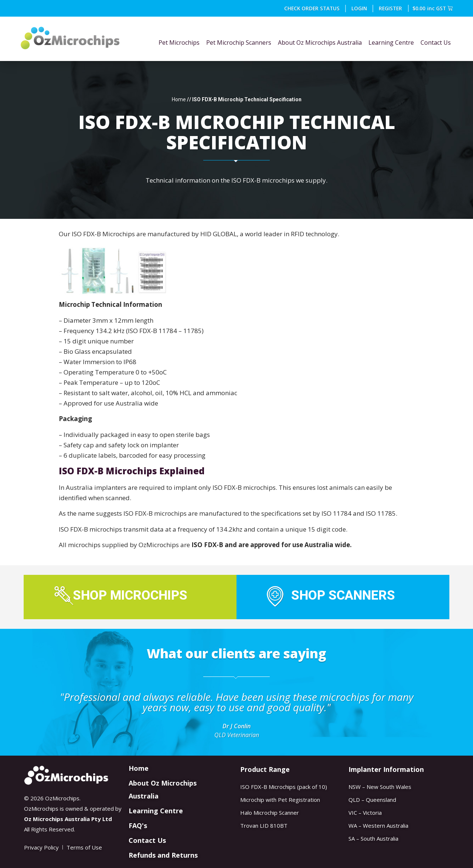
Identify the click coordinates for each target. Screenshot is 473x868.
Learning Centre (391, 43)
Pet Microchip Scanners (239, 43)
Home (179, 99)
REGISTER (391, 8)
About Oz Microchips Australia (320, 43)
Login (360, 8)
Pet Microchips (179, 43)
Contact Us (436, 43)
